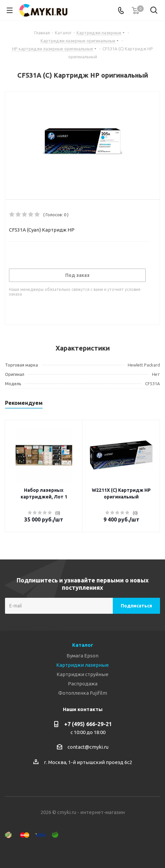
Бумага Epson (82, 656)
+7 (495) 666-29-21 (88, 724)
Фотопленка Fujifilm (83, 693)
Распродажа (83, 684)
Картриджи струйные (82, 674)
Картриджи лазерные (82, 665)
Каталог (83, 645)
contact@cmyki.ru (88, 747)
